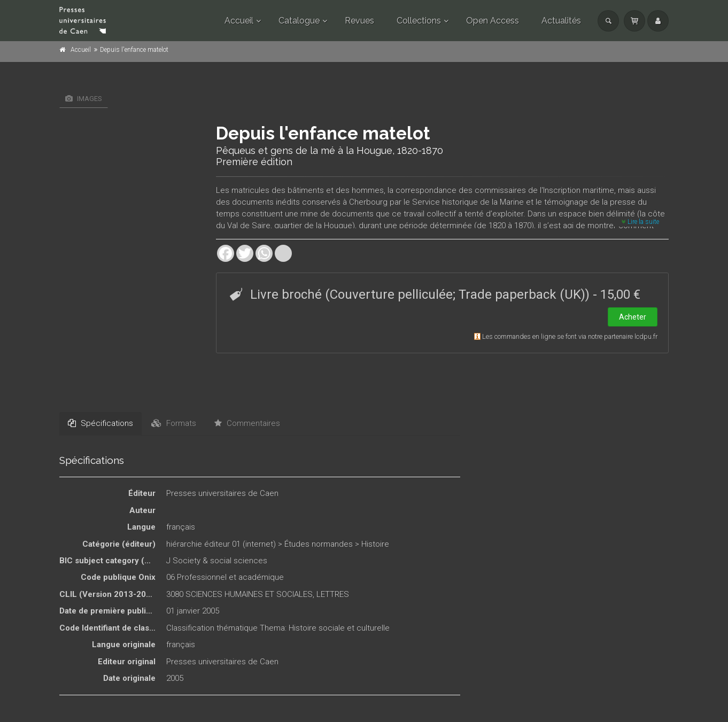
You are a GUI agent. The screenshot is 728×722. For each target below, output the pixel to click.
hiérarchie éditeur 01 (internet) (221, 544)
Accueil (239, 21)
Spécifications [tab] (100, 423)
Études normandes (319, 544)
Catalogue (299, 21)
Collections (419, 21)
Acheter (633, 317)
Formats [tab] (174, 423)
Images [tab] (84, 99)
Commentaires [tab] (247, 423)
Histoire (375, 544)
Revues (359, 21)
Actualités (561, 21)
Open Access (493, 21)
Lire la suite (640, 222)
